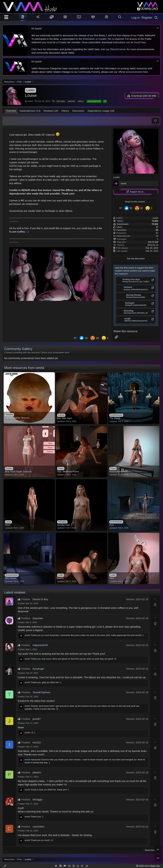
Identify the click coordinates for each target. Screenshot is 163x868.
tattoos (78, 100)
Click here (37, 49)
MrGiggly (38, 797)
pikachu (37, 769)
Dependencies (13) (30, 108)
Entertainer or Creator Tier (97, 39)
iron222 (37, 739)
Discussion (78, 108)
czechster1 (39, 824)
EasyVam (38, 615)
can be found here (136, 42)
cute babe (58, 100)
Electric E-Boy (40, 596)
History (65, 108)
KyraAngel (38, 666)
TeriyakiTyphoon (41, 689)
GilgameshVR (40, 642)
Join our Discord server (113, 49)
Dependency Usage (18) (101, 108)
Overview (11, 108)
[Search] (156, 18)
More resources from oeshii (24, 365)
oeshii (27, 100)
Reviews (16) (51, 108)
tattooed (69, 100)
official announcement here (133, 72)
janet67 (37, 716)
